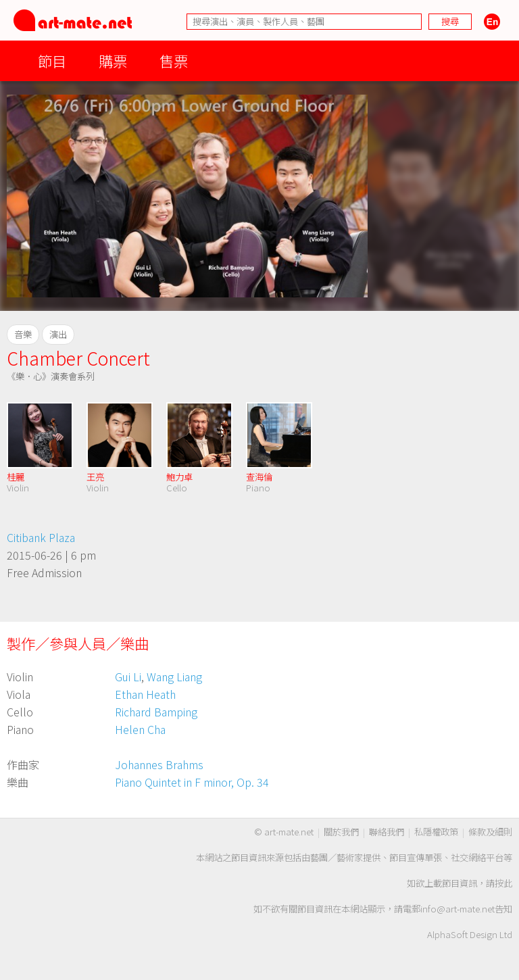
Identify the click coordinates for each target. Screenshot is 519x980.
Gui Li (128, 677)
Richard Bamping (156, 712)
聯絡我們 (387, 832)
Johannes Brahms (159, 764)
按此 (503, 883)
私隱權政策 (436, 832)
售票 (174, 60)
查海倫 (259, 477)
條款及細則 (490, 832)
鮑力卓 (179, 477)
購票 (113, 60)
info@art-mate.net (458, 909)
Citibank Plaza (41, 537)
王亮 (95, 477)
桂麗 (16, 477)
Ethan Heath (145, 694)
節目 (52, 60)
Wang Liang (174, 677)
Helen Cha (140, 729)
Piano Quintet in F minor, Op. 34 (192, 782)
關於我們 (341, 832)
